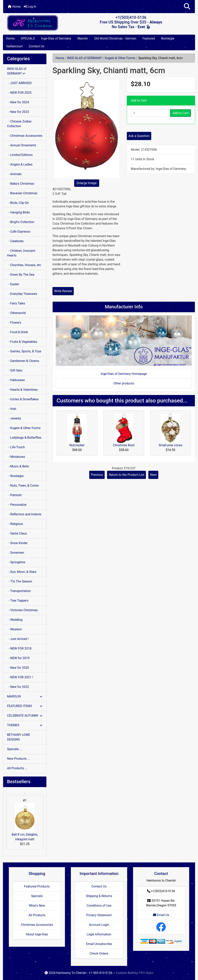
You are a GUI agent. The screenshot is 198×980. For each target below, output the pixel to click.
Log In (30, 7)
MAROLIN (25, 696)
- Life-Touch (16, 447)
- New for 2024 (18, 102)
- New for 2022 (18, 687)
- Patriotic (14, 495)
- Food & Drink (18, 332)
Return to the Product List (126, 475)
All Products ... (17, 768)
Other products (124, 383)
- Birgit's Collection (21, 222)
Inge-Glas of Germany (56, 38)
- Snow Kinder (17, 543)
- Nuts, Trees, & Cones (23, 486)
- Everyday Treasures (22, 294)
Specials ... (15, 749)
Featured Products (37, 886)
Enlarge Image (87, 183)
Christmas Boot (124, 445)
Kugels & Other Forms (120, 58)
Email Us (161, 915)
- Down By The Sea (21, 275)
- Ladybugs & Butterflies (24, 438)
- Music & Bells (18, 466)
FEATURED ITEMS (25, 706)
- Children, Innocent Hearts (21, 253)
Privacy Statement (99, 915)
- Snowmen (16, 553)
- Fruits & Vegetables (22, 342)
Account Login (99, 925)
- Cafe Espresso (19, 232)
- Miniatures (16, 457)
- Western (14, 629)
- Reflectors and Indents (24, 514)
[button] (187, 7)
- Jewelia (14, 418)
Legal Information (99, 934)
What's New (37, 906)
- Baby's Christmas (21, 184)
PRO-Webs (146, 973)
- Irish (12, 409)
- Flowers (14, 323)
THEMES (25, 725)
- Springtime (16, 562)
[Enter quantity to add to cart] (151, 113)
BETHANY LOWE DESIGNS (19, 737)
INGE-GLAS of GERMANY (85, 58)
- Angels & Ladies (20, 164)
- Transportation (19, 591)
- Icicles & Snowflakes (23, 399)
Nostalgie (168, 38)
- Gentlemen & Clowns (23, 361)
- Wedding (15, 620)
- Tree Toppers (18, 601)
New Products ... (18, 759)
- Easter (13, 284)
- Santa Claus (17, 533)
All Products (37, 915)
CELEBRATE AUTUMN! (25, 716)
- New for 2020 (18, 668)
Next (153, 475)
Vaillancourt (14, 46)
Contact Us (37, 46)
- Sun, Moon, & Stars (22, 572)
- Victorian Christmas (22, 610)
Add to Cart (180, 113)
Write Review (63, 291)
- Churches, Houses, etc (24, 265)
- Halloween (16, 380)
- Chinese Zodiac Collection (19, 124)
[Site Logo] (35, 23)
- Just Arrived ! (18, 639)
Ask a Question (139, 136)
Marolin (83, 38)
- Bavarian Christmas (22, 193)
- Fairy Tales (16, 303)
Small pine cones (171, 445)
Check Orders (99, 953)
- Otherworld (16, 313)
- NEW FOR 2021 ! (20, 677)
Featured (149, 38)
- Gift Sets (15, 370)
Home (14, 7)
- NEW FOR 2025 (19, 93)
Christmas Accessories (37, 925)
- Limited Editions (20, 155)
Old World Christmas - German (115, 38)
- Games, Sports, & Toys (24, 351)
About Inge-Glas (37, 934)
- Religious (15, 524)
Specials (37, 896)
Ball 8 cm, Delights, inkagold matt (25, 822)
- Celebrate (15, 241)
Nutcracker (77, 445)
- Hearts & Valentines (22, 390)
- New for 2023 (18, 112)
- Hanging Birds (18, 212)
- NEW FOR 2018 (19, 648)
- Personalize (17, 505)
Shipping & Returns (99, 896)
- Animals (14, 174)
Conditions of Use (99, 906)
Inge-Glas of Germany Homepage (124, 374)
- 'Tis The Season (20, 581)
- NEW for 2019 (18, 658)
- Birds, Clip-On (18, 203)
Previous (97, 475)
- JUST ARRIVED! (19, 83)
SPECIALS (28, 38)
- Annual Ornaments (22, 145)
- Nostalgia (15, 476)
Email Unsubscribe (99, 944)
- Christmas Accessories (25, 136)
